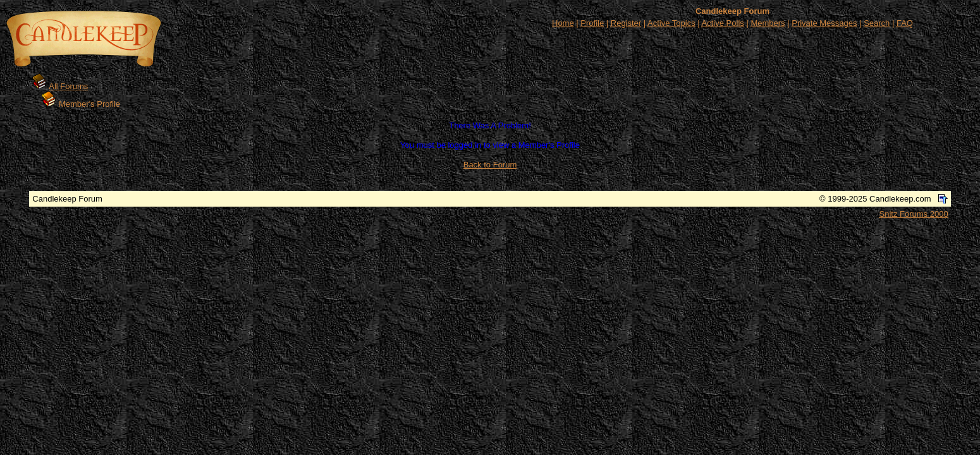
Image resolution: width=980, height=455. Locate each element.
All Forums (68, 86)
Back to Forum (490, 165)
